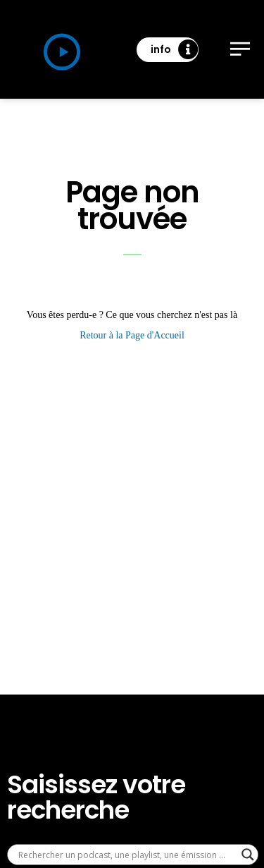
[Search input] (126, 855)
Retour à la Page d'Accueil (132, 335)
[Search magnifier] (248, 855)
